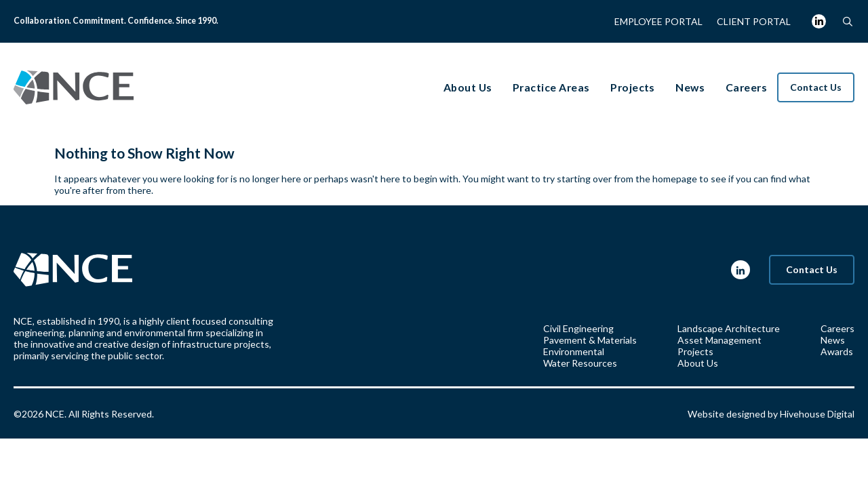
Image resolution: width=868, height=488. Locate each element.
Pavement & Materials (590, 340)
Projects (695, 351)
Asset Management (719, 340)
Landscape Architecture (729, 328)
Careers (837, 328)
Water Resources (580, 363)
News (833, 340)
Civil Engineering (578, 328)
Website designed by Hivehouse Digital (771, 414)
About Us (698, 363)
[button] (847, 21)
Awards (837, 351)
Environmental (574, 351)
